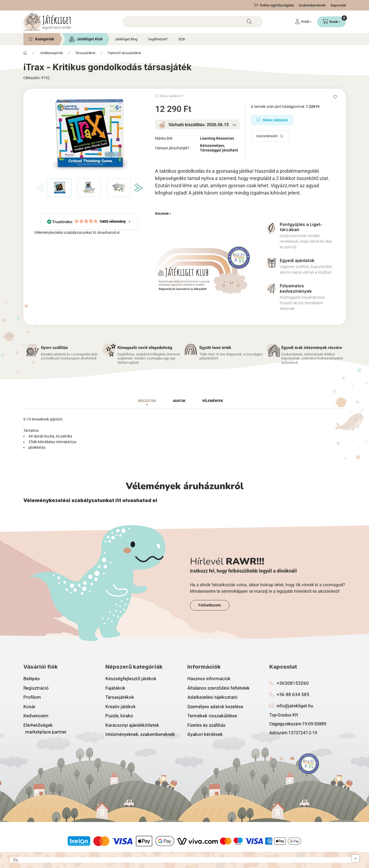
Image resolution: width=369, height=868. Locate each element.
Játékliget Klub (90, 39)
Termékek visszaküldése (212, 716)
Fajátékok (115, 688)
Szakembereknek (312, 5)
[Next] (137, 188)
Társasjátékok (85, 53)
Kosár (29, 707)
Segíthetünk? (158, 39)
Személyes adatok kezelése (215, 707)
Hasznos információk (209, 679)
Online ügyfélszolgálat (277, 5)
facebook (271, 758)
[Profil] (303, 22)
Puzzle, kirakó (119, 716)
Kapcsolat (338, 5)
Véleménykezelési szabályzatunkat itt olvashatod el (77, 232)
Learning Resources (217, 138)
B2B (182, 39)
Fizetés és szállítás (206, 725)
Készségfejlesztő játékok (131, 679)
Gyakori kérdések (205, 734)
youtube (292, 758)
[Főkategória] (25, 53)
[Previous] (39, 188)
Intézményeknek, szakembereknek (140, 734)
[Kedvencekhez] (335, 97)
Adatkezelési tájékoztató (212, 697)
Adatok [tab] (179, 401)
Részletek (162, 214)
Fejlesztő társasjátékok (124, 53)
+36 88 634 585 (293, 694)
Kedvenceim (36, 716)
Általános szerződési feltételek (218, 688)
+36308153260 (293, 683)
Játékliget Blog (126, 39)
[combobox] (193, 22)
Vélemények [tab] (213, 401)
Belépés (32, 679)
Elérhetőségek (38, 725)
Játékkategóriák (51, 53)
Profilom (32, 697)
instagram (282, 758)
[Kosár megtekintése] (332, 22)
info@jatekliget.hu (295, 706)
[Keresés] (249, 22)
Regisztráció (36, 688)
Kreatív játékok (121, 707)
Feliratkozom (210, 605)
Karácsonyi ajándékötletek (132, 725)
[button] (41, 39)
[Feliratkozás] (270, 136)
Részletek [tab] (147, 401)
